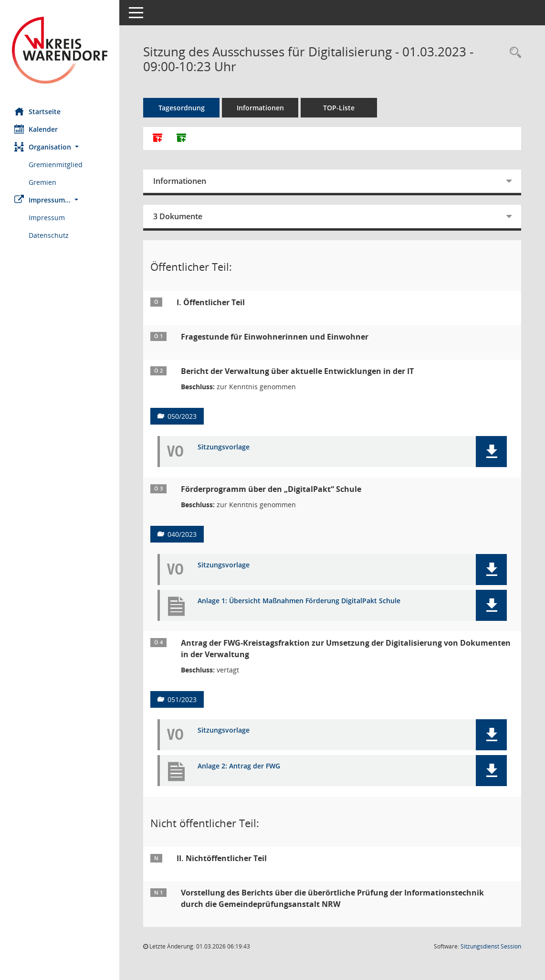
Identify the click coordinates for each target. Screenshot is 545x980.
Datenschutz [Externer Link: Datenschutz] (49, 235)
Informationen (260, 108)
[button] (60, 147)
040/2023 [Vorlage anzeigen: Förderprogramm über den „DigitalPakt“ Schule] (182, 534)
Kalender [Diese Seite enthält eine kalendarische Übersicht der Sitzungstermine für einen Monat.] (36, 129)
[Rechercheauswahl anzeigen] (513, 53)
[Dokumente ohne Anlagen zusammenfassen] (181, 138)
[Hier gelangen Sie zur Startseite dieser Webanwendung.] (60, 50)
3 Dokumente (178, 216)
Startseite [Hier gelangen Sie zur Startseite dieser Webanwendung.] (37, 111)
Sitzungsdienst (491, 946)
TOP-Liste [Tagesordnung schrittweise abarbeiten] (339, 108)
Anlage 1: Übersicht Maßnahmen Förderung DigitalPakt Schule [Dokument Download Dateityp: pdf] (299, 601)
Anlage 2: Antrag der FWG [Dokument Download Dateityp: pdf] (239, 766)
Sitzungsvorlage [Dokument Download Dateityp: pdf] (224, 447)
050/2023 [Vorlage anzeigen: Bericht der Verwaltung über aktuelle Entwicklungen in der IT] (182, 416)
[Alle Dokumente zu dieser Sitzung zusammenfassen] (157, 138)
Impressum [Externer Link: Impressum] (47, 218)
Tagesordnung (182, 108)
